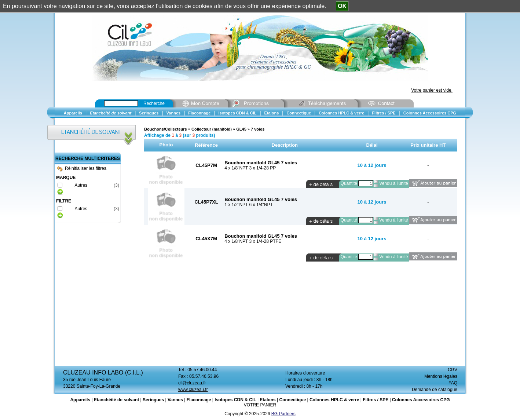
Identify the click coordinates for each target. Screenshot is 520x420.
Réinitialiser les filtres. (82, 168)
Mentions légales (441, 376)
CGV (453, 370)
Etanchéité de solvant (116, 400)
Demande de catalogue (435, 390)
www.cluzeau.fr (193, 390)
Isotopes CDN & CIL (235, 400)
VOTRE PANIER (260, 405)
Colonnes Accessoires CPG (421, 400)
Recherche (154, 103)
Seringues (153, 400)
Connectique (292, 400)
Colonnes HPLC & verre (334, 400)
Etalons (268, 400)
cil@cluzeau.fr (192, 383)
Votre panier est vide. (432, 90)
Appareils (80, 400)
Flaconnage (199, 400)
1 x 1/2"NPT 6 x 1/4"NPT (249, 205)
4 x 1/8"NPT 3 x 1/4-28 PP (250, 168)
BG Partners (283, 414)
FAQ (453, 383)
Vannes (175, 400)
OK (342, 6)
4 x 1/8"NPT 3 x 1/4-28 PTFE (253, 241)
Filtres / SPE (376, 400)
